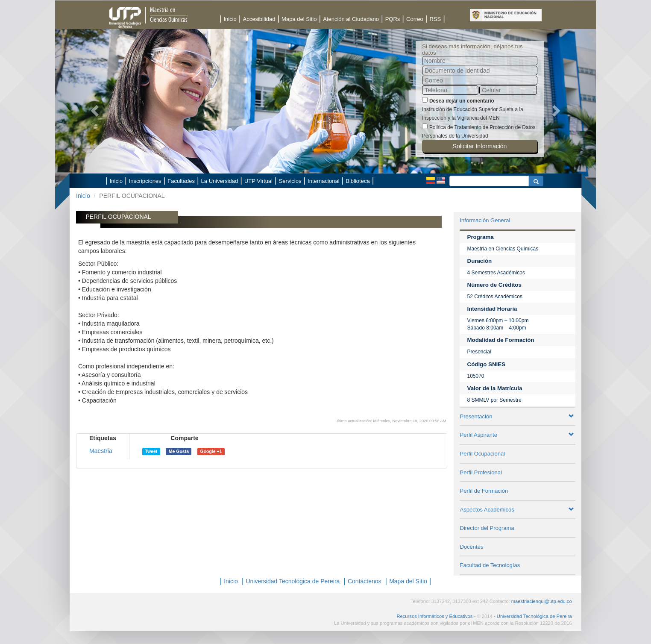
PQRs (393, 19)
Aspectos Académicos (517, 510)
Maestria (101, 451)
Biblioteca (358, 181)
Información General (485, 220)
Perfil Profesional (481, 472)
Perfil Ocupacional (483, 454)
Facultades (181, 181)
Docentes (472, 547)
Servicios (290, 181)
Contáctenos (365, 581)
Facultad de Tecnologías (490, 565)
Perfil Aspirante (517, 435)
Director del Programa (487, 528)
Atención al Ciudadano (351, 19)
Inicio (230, 19)
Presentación (517, 416)
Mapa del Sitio (299, 19)
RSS (435, 19)
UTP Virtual (258, 181)
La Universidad (220, 181)
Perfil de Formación (484, 491)
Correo (415, 19)
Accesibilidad (259, 19)
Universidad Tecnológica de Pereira (293, 581)
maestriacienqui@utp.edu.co (542, 601)
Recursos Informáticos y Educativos (434, 616)
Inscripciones (145, 181)
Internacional (323, 181)
